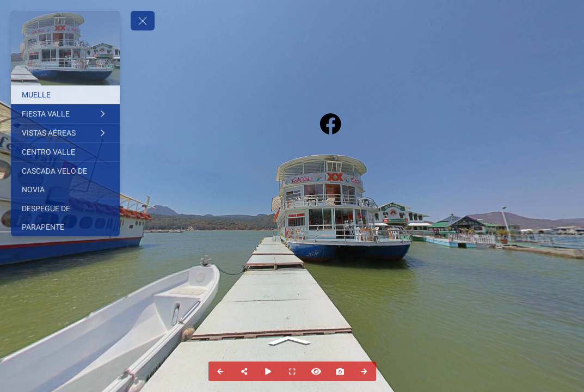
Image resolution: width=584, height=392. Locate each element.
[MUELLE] (65, 95)
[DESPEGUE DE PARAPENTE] (65, 218)
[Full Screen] (292, 371)
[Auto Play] (268, 371)
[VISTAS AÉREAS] (65, 133)
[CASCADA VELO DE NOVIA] (65, 180)
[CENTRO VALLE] (65, 152)
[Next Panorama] (364, 371)
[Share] (244, 371)
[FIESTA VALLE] (65, 114)
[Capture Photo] (340, 371)
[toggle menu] (143, 21)
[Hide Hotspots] (316, 371)
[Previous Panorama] (220, 371)
